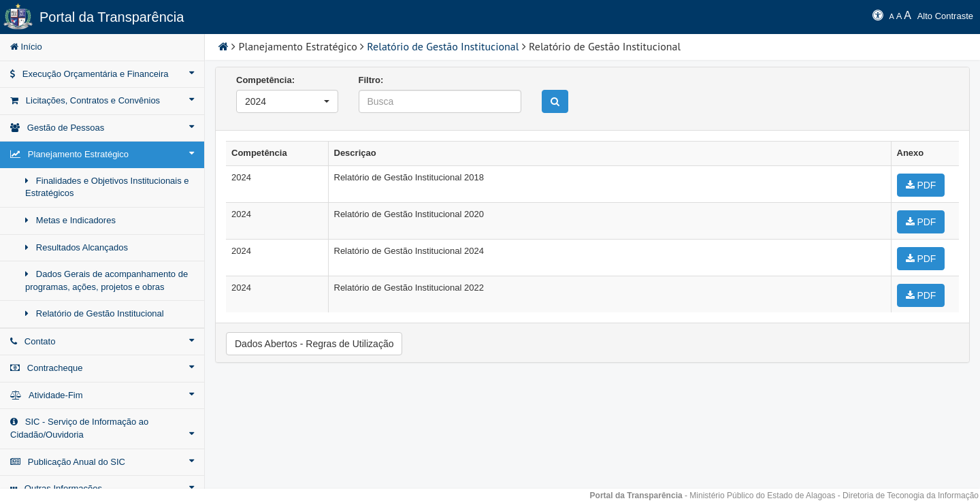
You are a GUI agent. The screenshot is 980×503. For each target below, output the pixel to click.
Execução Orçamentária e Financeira (102, 74)
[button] (287, 101)
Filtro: (371, 80)
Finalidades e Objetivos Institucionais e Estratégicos (107, 187)
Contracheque (102, 368)
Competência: (265, 80)
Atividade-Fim (102, 395)
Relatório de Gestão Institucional (95, 313)
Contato (102, 341)
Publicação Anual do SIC (102, 461)
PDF (921, 185)
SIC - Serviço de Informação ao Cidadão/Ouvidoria (102, 428)
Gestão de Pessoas (102, 127)
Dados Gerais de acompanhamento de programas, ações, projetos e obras (107, 280)
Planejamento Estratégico (102, 154)
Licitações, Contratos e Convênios (102, 100)
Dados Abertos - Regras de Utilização (314, 344)
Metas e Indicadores (70, 220)
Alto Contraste (945, 16)
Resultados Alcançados (77, 247)
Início (26, 47)
